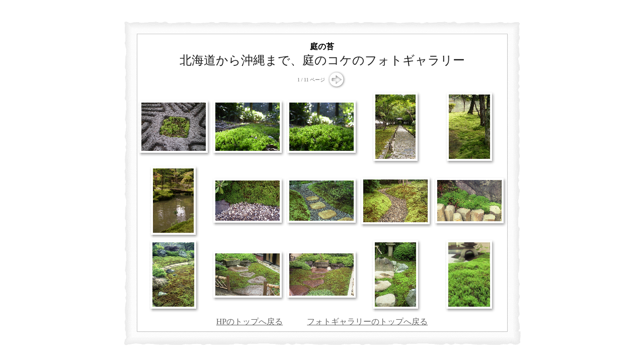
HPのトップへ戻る (250, 322)
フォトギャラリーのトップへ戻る (367, 322)
